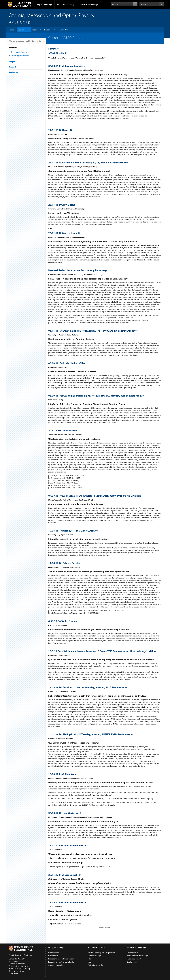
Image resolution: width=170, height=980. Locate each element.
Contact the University (17, 959)
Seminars (22, 30)
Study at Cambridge (44, 5)
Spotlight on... (132, 962)
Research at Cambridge (89, 5)
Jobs (89, 959)
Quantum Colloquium (20, 52)
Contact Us (64, 30)
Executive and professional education (62, 962)
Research (48, 30)
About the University (66, 5)
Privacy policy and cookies (18, 966)
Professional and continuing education (62, 959)
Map (89, 962)
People (35, 30)
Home (11, 30)
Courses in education (56, 965)
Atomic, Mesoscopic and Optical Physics (25, 42)
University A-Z (14, 973)
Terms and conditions (17, 971)
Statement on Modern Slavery (20, 969)
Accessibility (13, 961)
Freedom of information (17, 964)
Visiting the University (95, 965)
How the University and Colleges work (101, 953)
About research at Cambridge (138, 956)
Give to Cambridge (94, 956)
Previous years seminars (21, 56)
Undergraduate (54, 953)
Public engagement (134, 959)
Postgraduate (53, 956)
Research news (133, 953)
